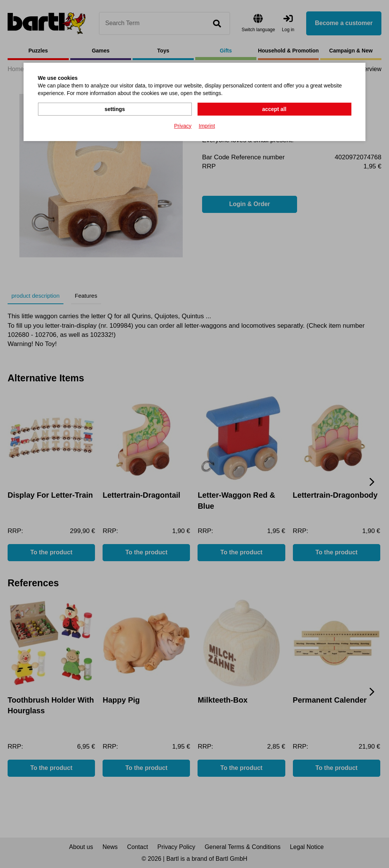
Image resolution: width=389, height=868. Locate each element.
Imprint (207, 126)
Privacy (183, 126)
